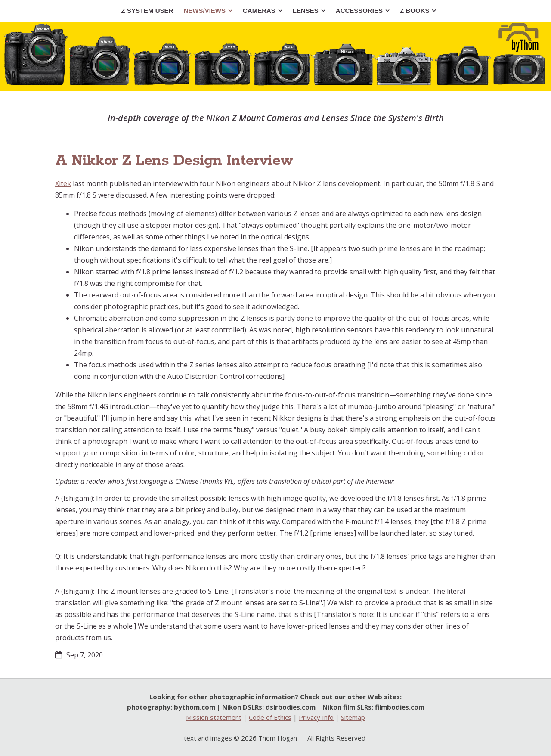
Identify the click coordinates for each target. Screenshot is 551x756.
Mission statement (214, 717)
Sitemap (353, 717)
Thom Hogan (278, 738)
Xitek (63, 183)
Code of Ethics (270, 717)
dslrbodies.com (291, 707)
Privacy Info (316, 717)
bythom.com (195, 707)
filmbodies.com (400, 707)
